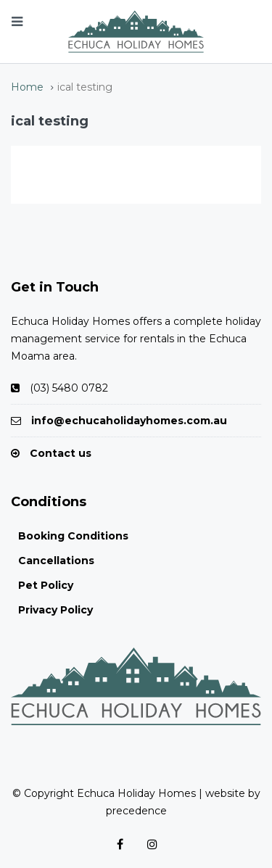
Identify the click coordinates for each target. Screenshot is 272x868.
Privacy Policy (55, 610)
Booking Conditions (73, 536)
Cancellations (56, 561)
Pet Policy (46, 585)
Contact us (61, 453)
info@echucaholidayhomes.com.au (129, 421)
